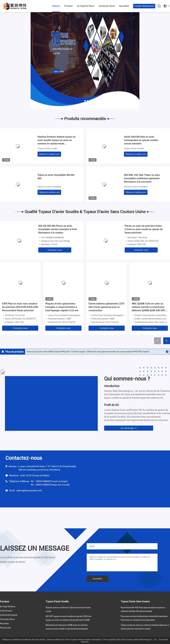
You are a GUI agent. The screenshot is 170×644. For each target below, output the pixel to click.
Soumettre (97, 579)
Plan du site (5, 628)
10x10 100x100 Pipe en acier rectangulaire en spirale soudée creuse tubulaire (141, 140)
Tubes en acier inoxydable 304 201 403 (56, 177)
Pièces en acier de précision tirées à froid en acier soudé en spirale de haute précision (144, 229)
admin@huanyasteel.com (29, 491)
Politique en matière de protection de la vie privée (23, 639)
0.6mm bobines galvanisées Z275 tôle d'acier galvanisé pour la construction (106, 307)
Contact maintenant (144, 6)
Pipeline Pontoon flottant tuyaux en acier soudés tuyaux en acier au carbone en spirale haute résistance (57, 140)
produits (68, 6)
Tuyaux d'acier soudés (47, 148)
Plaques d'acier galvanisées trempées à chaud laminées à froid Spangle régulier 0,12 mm (62, 307)
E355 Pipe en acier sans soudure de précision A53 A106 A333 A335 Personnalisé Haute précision (20, 307)
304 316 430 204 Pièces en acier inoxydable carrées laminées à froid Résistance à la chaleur (57, 229)
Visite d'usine (6, 611)
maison (56, 6)
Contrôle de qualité (9, 615)
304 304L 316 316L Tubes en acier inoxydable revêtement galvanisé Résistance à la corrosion (142, 178)
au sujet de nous (86, 6)
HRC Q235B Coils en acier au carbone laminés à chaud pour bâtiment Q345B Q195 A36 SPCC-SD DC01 (150, 307)
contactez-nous (107, 6)
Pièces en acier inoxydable (49, 187)
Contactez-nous (55, 250)
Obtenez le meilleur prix (49, 154)
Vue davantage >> (129, 428)
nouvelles (124, 6)
